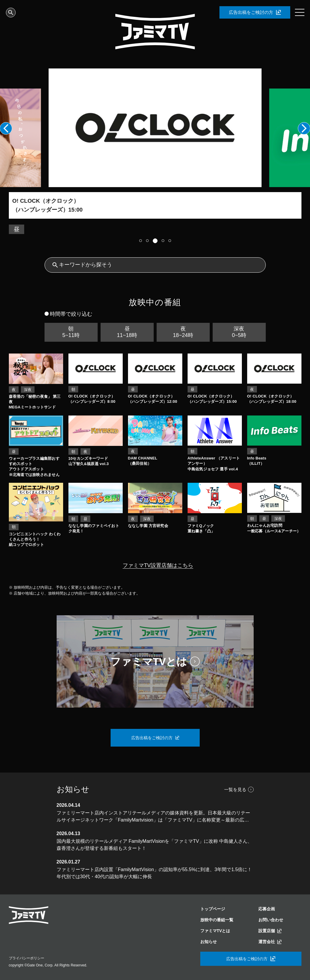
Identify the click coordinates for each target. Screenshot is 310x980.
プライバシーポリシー (27, 958)
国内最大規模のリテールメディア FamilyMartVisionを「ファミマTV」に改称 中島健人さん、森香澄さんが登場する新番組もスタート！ (155, 845)
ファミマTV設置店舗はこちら (158, 565)
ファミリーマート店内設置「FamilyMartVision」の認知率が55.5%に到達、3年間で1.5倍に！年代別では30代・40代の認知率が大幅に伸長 (154, 873)
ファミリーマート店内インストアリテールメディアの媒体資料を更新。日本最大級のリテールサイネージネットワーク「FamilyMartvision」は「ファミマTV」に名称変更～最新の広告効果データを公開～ (153, 817)
